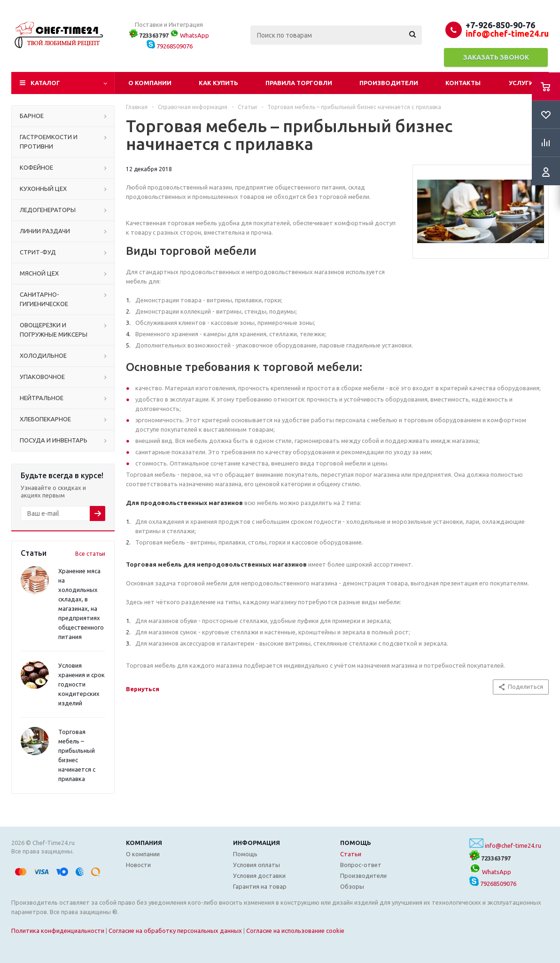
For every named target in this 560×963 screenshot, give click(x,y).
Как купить (218, 83)
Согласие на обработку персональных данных (175, 931)
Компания (144, 843)
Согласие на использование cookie (295, 931)
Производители (389, 83)
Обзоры (352, 886)
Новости (138, 865)
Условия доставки (259, 876)
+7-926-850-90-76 (500, 25)
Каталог (45, 83)
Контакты (463, 83)
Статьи (351, 854)
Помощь (356, 843)
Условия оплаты (257, 865)
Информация (257, 843)
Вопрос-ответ (361, 865)
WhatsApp (190, 35)
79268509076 (170, 46)
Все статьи (90, 554)
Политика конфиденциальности (58, 931)
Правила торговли (299, 83)
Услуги (521, 83)
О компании (150, 83)
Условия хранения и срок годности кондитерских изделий (82, 684)
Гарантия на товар (260, 886)
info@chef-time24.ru (513, 845)
